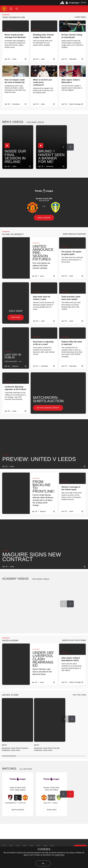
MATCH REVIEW (18, 810)
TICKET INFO (52, 810)
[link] (25, 59)
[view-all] (79, 695)
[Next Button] (70, 147)
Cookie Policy (60, 855)
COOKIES (44, 849)
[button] (11, 9)
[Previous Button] (63, 147)
